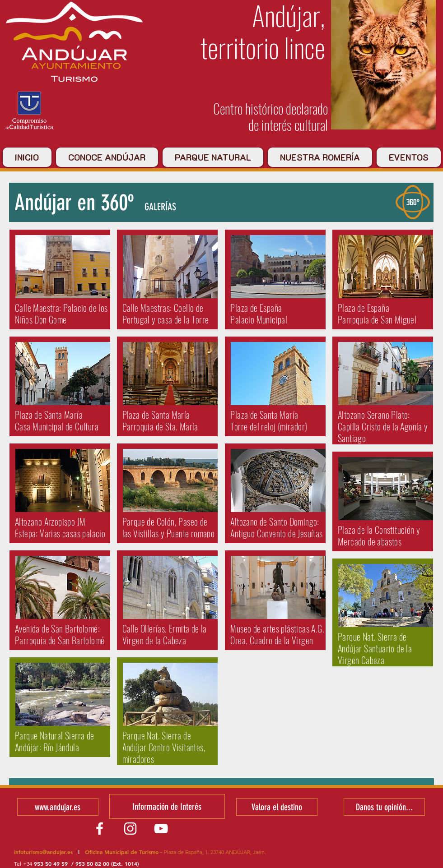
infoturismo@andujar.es (43, 852)
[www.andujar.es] (58, 807)
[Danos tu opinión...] (384, 807)
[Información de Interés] (167, 806)
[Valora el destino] (277, 807)
